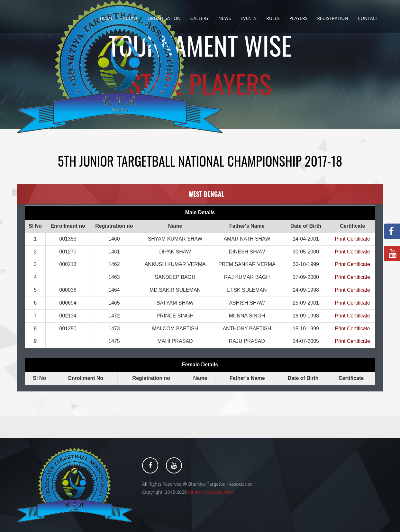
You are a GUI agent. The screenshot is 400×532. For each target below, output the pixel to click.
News (225, 18)
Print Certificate (353, 239)
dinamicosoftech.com (211, 492)
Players (299, 18)
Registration (332, 18)
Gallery (199, 18)
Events (249, 18)
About (130, 18)
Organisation (164, 18)
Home (106, 18)
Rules (273, 18)
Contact (368, 18)
